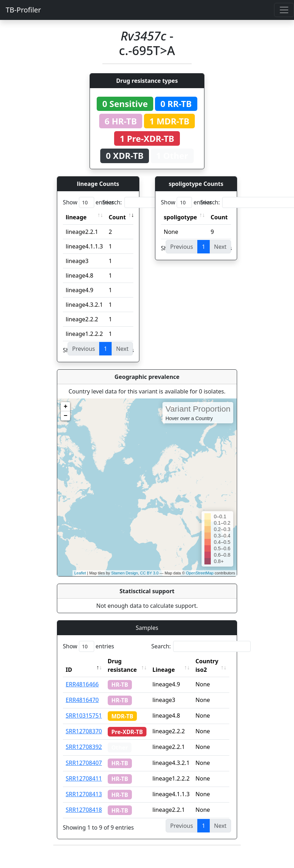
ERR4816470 (82, 700)
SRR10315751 (84, 716)
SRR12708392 (84, 747)
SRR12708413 (84, 794)
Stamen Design (125, 573)
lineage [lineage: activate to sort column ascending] (76, 217)
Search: (152, 202)
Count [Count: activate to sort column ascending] (117, 217)
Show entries (89, 202)
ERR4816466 (82, 684)
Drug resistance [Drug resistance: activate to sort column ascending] (122, 665)
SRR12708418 (84, 810)
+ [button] (66, 407)
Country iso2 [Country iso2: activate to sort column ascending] (208, 665)
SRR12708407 (84, 763)
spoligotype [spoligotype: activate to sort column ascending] (181, 217)
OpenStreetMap (200, 573)
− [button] (66, 416)
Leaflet (80, 573)
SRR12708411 (84, 778)
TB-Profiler (23, 10)
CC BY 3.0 (149, 573)
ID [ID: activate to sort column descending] (69, 670)
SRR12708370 (84, 731)
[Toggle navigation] (284, 10)
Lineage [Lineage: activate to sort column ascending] (165, 670)
